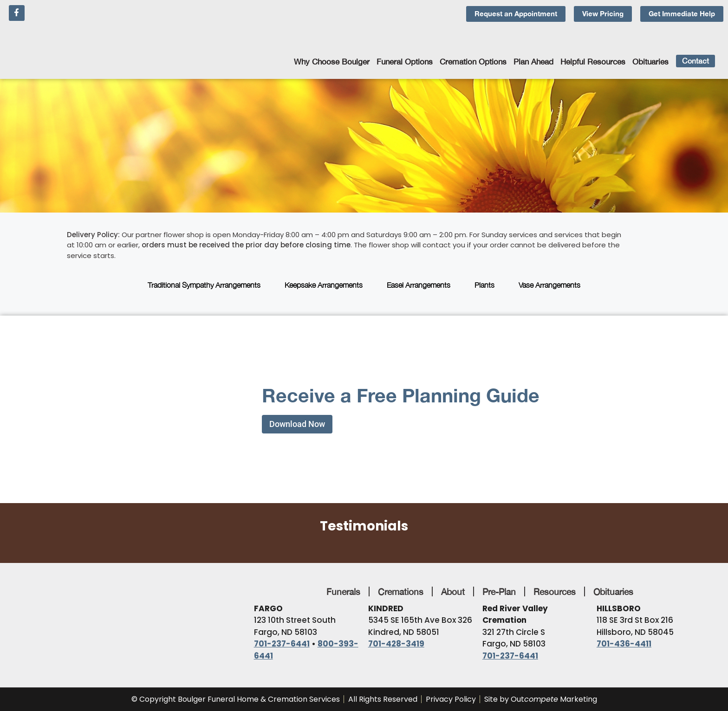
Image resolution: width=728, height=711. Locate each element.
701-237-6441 (282, 644)
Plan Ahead (533, 62)
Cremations (401, 592)
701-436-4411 (624, 644)
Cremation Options (473, 62)
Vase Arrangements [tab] (549, 285)
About (453, 592)
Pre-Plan (499, 592)
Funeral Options (405, 62)
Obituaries (650, 62)
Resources (555, 592)
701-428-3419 (396, 644)
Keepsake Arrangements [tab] (324, 285)
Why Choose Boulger (332, 62)
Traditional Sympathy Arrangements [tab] (204, 285)
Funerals (343, 592)
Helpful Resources (593, 62)
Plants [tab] (484, 285)
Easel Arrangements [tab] (419, 285)
